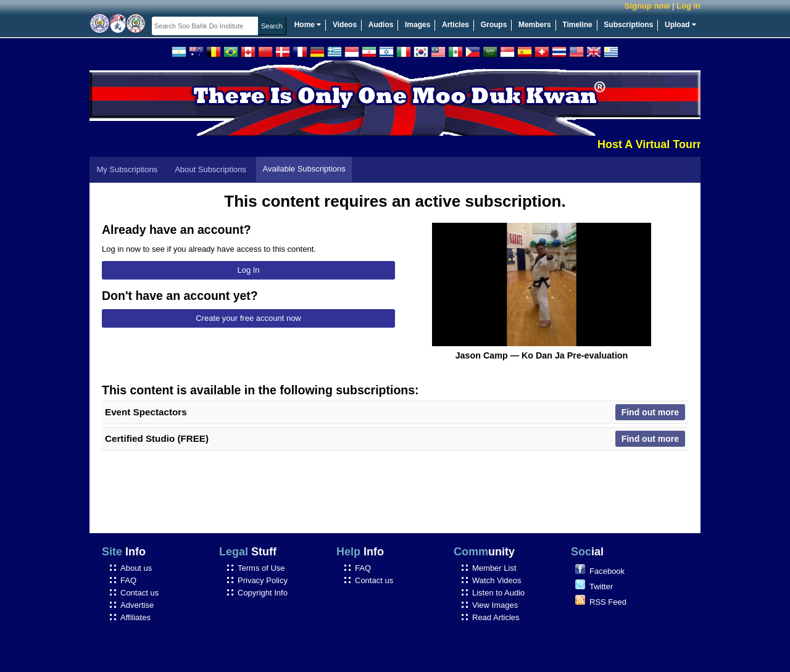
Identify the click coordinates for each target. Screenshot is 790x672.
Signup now (647, 6)
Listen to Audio (498, 593)
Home (308, 25)
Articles (455, 25)
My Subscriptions (127, 169)
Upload (680, 25)
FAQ (128, 580)
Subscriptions (628, 25)
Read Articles (496, 617)
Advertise (137, 605)
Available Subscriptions (304, 169)
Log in (688, 6)
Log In (248, 270)
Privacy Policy (263, 580)
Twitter (601, 587)
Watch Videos (497, 580)
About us (136, 568)
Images (418, 25)
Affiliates (135, 617)
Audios (381, 25)
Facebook (607, 571)
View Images (495, 605)
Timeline (577, 25)
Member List (494, 568)
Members (535, 25)
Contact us (139, 593)
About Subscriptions (210, 169)
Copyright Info (263, 593)
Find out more (650, 412)
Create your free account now (248, 318)
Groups (494, 25)
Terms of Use (261, 568)
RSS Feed (608, 602)
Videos (345, 25)
